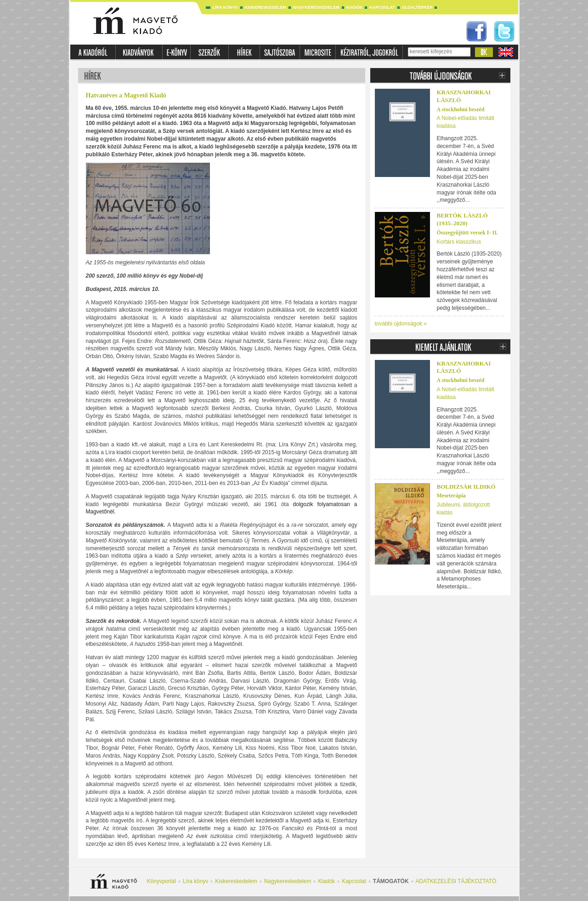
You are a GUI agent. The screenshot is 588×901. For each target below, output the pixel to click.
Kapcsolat (382, 7)
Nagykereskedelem (316, 7)
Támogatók (391, 881)
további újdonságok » (401, 324)
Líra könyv (225, 7)
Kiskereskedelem (266, 7)
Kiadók (355, 7)
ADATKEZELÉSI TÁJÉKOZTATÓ (456, 881)
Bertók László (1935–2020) (462, 219)
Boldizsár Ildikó (466, 487)
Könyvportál (161, 881)
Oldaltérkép (417, 7)
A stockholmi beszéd (461, 109)
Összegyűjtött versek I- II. (467, 233)
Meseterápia (451, 496)
